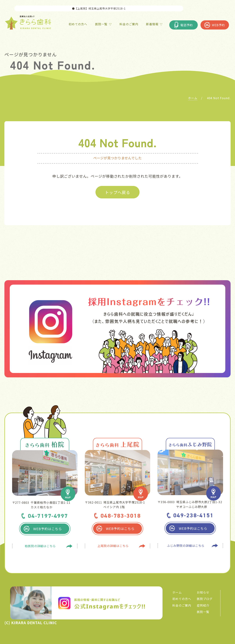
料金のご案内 (182, 605)
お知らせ (203, 592)
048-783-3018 (121, 516)
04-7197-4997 (48, 516)
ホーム (177, 592)
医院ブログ (205, 599)
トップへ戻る (117, 192)
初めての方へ (182, 599)
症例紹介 (203, 605)
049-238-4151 (194, 515)
